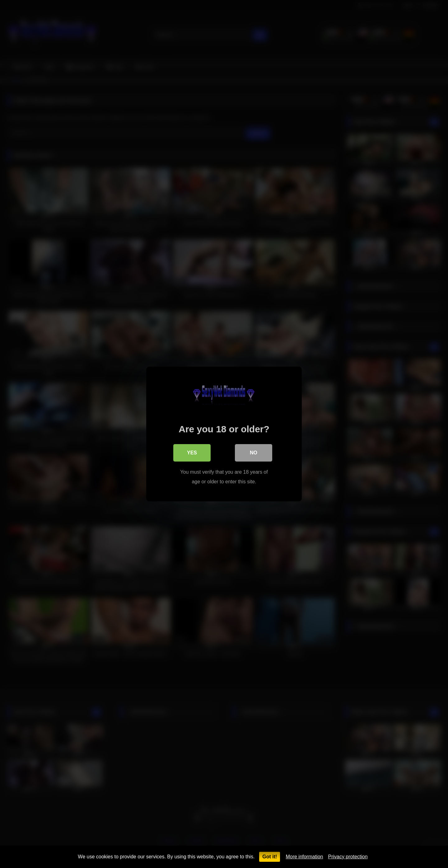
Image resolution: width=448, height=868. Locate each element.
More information (304, 857)
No (254, 453)
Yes (192, 453)
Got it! (270, 857)
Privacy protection (348, 857)
